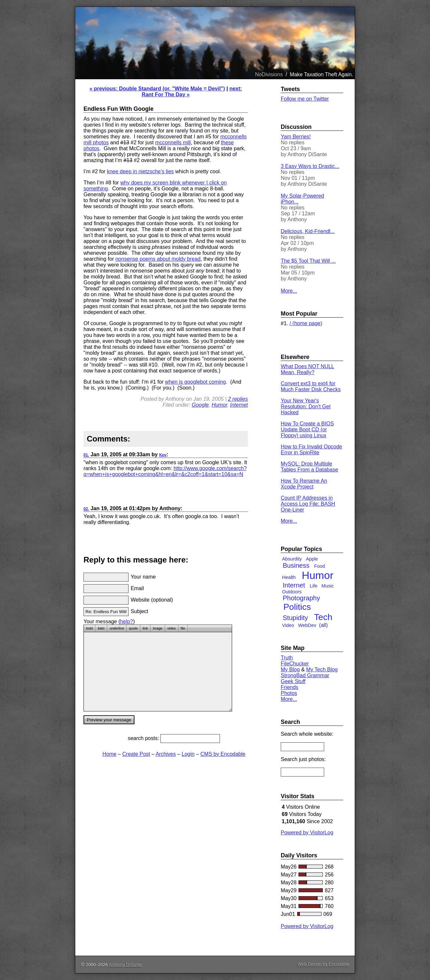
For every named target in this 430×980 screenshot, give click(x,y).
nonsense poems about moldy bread (158, 259)
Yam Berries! (296, 137)
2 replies (238, 399)
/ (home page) (306, 323)
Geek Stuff (293, 681)
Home (110, 754)
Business (296, 565)
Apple (312, 559)
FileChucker (295, 664)
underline (117, 628)
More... (289, 291)
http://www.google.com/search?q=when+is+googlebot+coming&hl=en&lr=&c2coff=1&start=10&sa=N (165, 471)
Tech (323, 617)
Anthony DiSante (125, 965)
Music (328, 586)
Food (320, 566)
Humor (219, 405)
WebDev (307, 625)
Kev (163, 455)
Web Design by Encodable (323, 964)
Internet (239, 405)
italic (101, 628)
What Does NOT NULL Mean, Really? (307, 369)
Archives (166, 754)
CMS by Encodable (223, 754)
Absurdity (292, 559)
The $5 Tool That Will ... (308, 261)
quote (133, 628)
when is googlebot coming (195, 382)
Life (313, 586)
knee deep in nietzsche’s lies (140, 171)
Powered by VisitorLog (307, 833)
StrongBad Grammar (305, 675)
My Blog (290, 669)
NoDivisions (269, 74)
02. (86, 509)
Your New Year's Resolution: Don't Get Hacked (306, 406)
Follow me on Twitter (305, 99)
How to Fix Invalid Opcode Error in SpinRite (311, 450)
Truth (287, 658)
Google (200, 405)
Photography (301, 598)
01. (86, 455)
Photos (289, 693)
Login (188, 754)
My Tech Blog (322, 669)
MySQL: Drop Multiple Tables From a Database (309, 467)
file (183, 628)
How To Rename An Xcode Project (304, 484)
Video (288, 625)
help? (126, 621)
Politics (297, 607)
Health (289, 577)
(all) (323, 625)
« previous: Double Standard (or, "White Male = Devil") (157, 89)
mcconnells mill (173, 143)
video (171, 628)
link (145, 628)
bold (89, 628)
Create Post (136, 754)
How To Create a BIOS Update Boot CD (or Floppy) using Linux (307, 430)
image (158, 628)
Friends (289, 687)
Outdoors (292, 592)
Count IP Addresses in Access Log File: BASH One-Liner (308, 504)
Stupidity (295, 618)
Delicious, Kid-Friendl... (308, 231)
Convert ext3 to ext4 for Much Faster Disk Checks (311, 386)
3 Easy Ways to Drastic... (310, 166)
